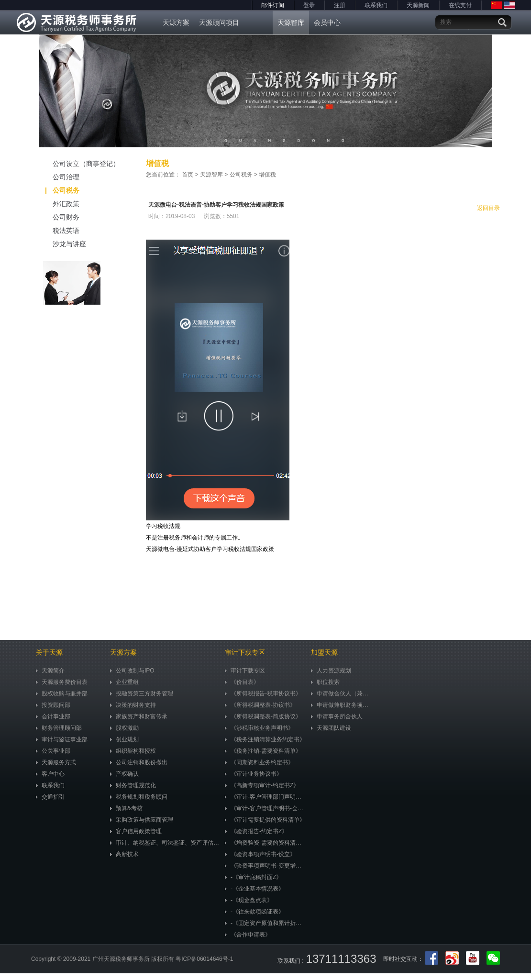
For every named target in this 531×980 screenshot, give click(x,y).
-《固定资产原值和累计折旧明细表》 (265, 923)
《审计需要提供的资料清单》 (265, 820)
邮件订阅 (273, 5)
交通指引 (50, 797)
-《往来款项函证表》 (254, 912)
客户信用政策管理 (136, 831)
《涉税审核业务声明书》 (259, 728)
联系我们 (376, 5)
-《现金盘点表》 (249, 900)
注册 (340, 5)
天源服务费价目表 (62, 682)
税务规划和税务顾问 (139, 797)
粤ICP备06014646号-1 (204, 959)
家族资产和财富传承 (139, 716)
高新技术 (124, 854)
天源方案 (176, 22)
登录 (309, 5)
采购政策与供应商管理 (142, 820)
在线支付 (460, 5)
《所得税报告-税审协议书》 (263, 694)
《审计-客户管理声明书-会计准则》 (265, 808)
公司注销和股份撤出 (139, 762)
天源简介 (50, 671)
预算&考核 (126, 808)
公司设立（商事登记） (75, 164)
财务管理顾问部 (59, 728)
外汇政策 (55, 204)
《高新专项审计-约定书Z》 (262, 785)
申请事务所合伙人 (337, 716)
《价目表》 (242, 682)
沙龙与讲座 (59, 244)
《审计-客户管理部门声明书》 (265, 797)
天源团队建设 (331, 728)
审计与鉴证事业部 (62, 739)
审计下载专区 (245, 671)
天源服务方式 (56, 762)
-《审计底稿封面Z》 (253, 877)
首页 (188, 175)
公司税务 (62, 190)
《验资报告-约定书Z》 (256, 831)
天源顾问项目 (219, 22)
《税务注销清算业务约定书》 (265, 739)
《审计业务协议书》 (254, 774)
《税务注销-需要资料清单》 (263, 751)
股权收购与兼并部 (62, 694)
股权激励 (124, 728)
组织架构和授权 (133, 751)
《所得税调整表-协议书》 (260, 705)
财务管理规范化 (133, 785)
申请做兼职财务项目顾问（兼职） (342, 705)
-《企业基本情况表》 (254, 889)
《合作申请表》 (248, 935)
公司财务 (55, 217)
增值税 (267, 175)
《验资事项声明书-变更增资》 (265, 866)
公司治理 (55, 177)
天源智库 (291, 22)
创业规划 (124, 739)
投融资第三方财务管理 (142, 694)
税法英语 (55, 231)
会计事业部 (53, 716)
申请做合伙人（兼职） (342, 694)
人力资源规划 (331, 671)
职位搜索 (325, 682)
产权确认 (124, 774)
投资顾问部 (53, 705)
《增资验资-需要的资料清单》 (265, 843)
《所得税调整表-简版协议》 (263, 716)
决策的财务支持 (133, 705)
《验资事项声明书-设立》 (260, 854)
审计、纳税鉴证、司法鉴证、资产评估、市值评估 (165, 843)
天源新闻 (418, 5)
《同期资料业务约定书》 (259, 762)
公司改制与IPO (132, 671)
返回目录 (488, 208)
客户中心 (50, 774)
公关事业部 (53, 751)
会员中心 (327, 22)
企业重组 (124, 682)
